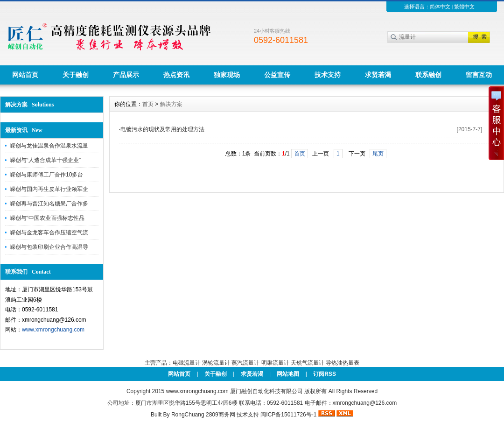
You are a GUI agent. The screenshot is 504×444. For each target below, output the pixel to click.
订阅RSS (325, 374)
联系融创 (428, 75)
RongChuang (188, 415)
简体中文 (440, 7)
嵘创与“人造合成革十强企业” (45, 160)
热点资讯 (176, 75)
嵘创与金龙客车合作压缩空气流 (49, 233)
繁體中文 (464, 7)
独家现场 (227, 75)
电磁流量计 (187, 363)
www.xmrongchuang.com (53, 330)
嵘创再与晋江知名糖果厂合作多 (49, 204)
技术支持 (328, 75)
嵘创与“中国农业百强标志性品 (47, 218)
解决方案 (171, 104)
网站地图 (288, 374)
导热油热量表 (343, 363)
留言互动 (479, 75)
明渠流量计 (275, 363)
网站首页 (25, 75)
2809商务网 (220, 415)
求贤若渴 (378, 75)
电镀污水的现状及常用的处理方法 (162, 129)
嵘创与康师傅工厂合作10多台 (46, 175)
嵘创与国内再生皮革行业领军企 (49, 189)
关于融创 (76, 75)
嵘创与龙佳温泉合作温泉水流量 (49, 146)
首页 (148, 104)
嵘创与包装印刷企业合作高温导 (49, 247)
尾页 (378, 154)
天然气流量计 (308, 363)
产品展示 (126, 75)
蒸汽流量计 (245, 363)
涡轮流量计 (216, 363)
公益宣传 (277, 75)
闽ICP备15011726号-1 (288, 415)
